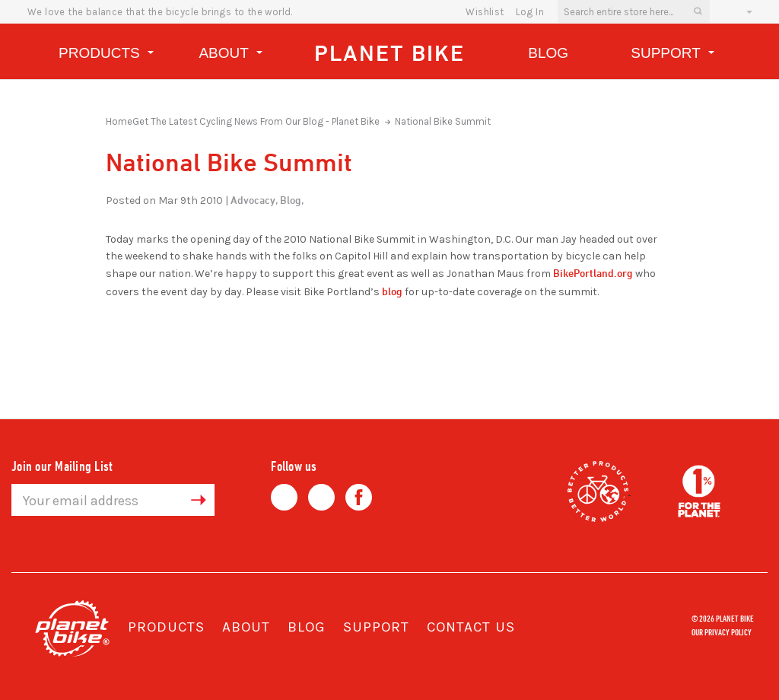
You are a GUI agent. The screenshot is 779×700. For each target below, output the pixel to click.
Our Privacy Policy (722, 632)
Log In (530, 12)
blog (392, 291)
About (231, 55)
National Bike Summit (443, 121)
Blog (548, 53)
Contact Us (471, 627)
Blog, (292, 200)
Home (119, 121)
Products (106, 55)
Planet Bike (389, 53)
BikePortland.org (593, 273)
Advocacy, (254, 200)
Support (672, 55)
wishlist (485, 12)
